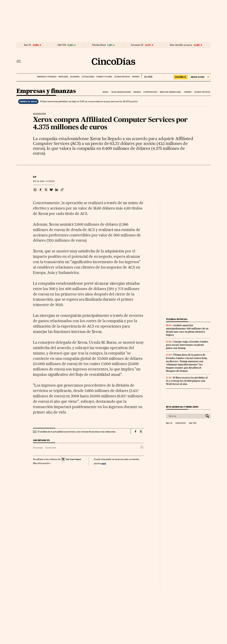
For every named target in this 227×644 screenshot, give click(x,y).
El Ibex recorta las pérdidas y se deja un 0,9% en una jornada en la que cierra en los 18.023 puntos (89, 101)
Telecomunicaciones (121, 92)
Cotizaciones (88, 77)
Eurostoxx (181, 423)
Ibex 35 (28, 45)
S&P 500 (62, 45)
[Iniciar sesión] (200, 77)
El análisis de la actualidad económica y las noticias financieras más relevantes (77, 432)
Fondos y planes (104, 77)
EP (35, 177)
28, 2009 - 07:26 (44, 181)
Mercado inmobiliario (170, 92)
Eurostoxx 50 (137, 45)
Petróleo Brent (99, 45)
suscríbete (181, 77)
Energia (137, 92)
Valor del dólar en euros (181, 45)
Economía (75, 77)
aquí (104, 463)
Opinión (136, 77)
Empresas (38, 448)
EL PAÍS (147, 76)
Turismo (188, 92)
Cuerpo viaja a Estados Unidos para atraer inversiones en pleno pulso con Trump (187, 345)
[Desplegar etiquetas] (142, 447)
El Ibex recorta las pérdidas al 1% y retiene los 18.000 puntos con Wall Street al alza (187, 381)
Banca (106, 92)
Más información (42, 463)
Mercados (63, 77)
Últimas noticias (122, 77)
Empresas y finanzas (47, 77)
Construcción (150, 92)
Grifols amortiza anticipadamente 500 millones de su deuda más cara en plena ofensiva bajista (187, 330)
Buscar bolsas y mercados (182, 407)
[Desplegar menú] (19, 61)
